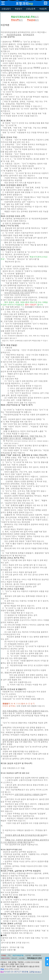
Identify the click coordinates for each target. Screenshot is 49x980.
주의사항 (14, 958)
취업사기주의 (5, 958)
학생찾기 (18, 9)
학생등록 (43, 9)
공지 (9, 955)
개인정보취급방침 (18, 955)
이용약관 (28, 955)
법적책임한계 (37, 955)
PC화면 (4, 955)
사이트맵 (22, 958)
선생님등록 (31, 9)
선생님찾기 (6, 9)
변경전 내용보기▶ (8, 950)
